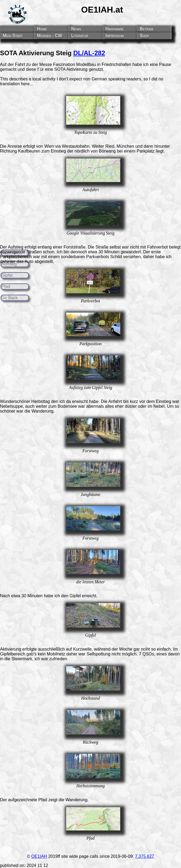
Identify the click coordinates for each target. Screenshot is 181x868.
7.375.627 (144, 856)
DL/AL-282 (89, 53)
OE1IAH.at (102, 10)
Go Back (10, 298)
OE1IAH (39, 856)
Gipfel (7, 275)
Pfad (6, 286)
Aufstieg (9, 264)
